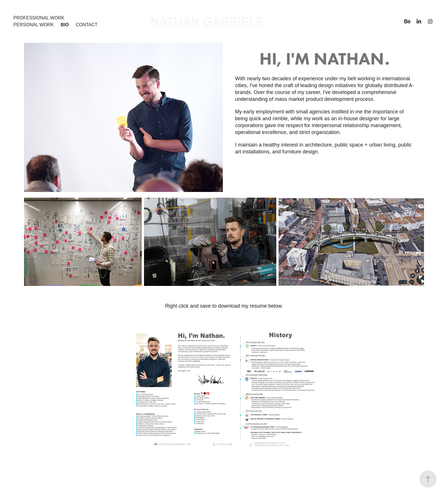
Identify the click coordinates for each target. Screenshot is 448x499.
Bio (65, 25)
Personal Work (34, 25)
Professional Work (39, 18)
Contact (87, 25)
